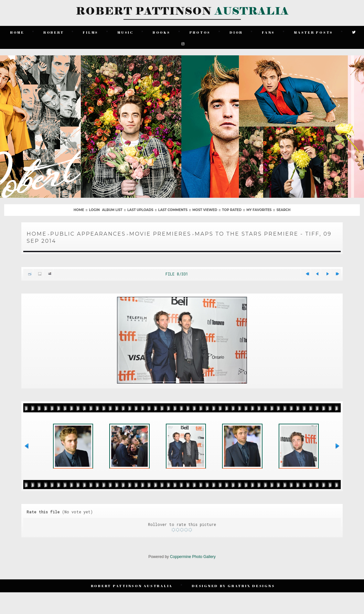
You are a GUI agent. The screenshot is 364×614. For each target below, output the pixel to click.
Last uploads (140, 210)
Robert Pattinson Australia (132, 586)
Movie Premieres (160, 234)
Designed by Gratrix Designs (233, 586)
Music (125, 32)
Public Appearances (88, 234)
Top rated (232, 210)
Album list (112, 210)
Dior (236, 32)
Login (94, 210)
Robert (54, 32)
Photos (200, 32)
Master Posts (313, 32)
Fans (268, 32)
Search (283, 210)
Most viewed (205, 210)
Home (17, 32)
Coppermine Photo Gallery (193, 557)
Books (161, 32)
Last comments (173, 210)
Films (91, 32)
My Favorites (259, 210)
